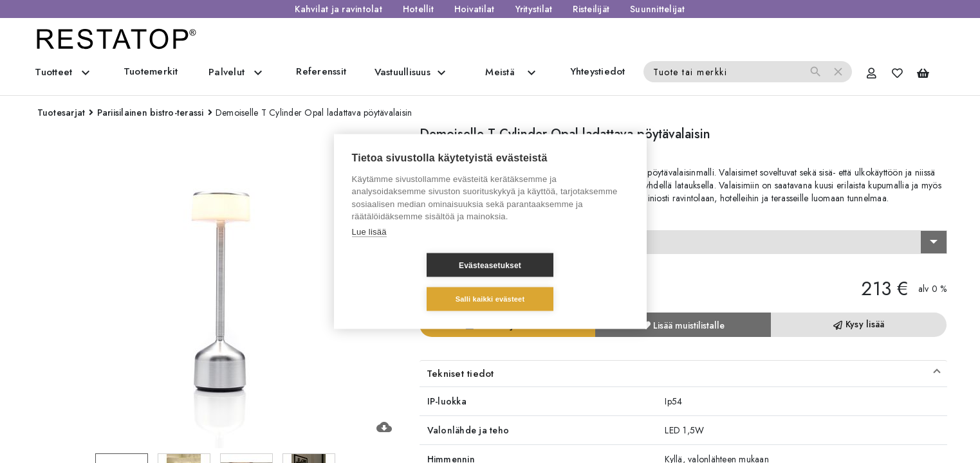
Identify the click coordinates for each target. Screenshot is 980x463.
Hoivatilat (475, 9)
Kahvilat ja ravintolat (338, 9)
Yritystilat (534, 9)
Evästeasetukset (413, 282)
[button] (683, 374)
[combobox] (683, 242)
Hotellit (418, 9)
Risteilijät (591, 9)
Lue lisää (369, 249)
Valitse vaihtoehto (461, 219)
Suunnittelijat (658, 9)
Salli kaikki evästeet (567, 282)
